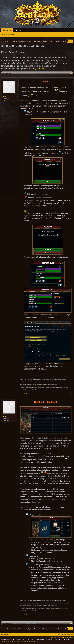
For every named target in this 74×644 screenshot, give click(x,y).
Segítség (70, 634)
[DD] (4, 96)
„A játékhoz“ (41, 69)
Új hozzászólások (9, 35)
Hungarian (4, 634)
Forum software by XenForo (18, 639)
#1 (71, 393)
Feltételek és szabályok (57, 638)
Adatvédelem (69, 638)
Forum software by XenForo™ (53, 639)
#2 (71, 614)
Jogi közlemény (61, 634)
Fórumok (7, 30)
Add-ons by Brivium (20, 641)
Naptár (18, 30)
